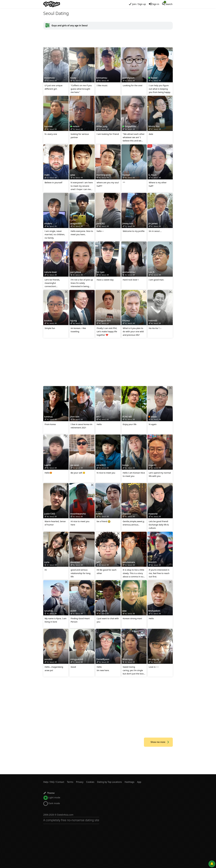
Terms (70, 782)
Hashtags (129, 782)
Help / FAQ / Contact (54, 782)
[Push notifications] (212, 864)
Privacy (80, 782)
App (139, 782)
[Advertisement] (108, 38)
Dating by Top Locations (110, 782)
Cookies (90, 782)
